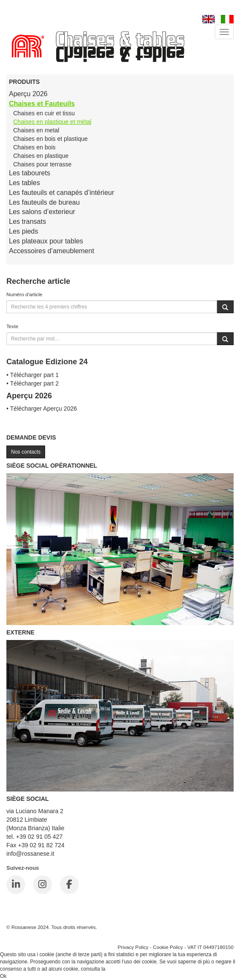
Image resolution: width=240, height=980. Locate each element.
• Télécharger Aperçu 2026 (42, 409)
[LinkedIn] (16, 885)
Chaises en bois (34, 147)
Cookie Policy (168, 947)
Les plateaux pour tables (46, 241)
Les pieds (24, 231)
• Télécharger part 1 (33, 375)
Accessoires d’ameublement (51, 251)
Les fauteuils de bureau (44, 202)
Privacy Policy (133, 947)
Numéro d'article (24, 294)
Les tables (24, 183)
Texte (12, 326)
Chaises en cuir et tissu (44, 113)
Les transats (27, 221)
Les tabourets (30, 173)
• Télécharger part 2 (33, 383)
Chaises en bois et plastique (50, 139)
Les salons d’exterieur (42, 212)
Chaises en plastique (41, 156)
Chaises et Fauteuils (42, 104)
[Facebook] (69, 885)
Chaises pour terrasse (42, 164)
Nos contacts (26, 452)
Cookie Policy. (123, 969)
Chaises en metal (36, 130)
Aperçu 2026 (28, 94)
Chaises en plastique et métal (52, 122)
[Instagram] (43, 885)
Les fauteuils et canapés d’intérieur (61, 193)
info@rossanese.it (30, 854)
